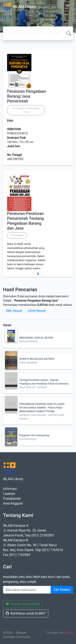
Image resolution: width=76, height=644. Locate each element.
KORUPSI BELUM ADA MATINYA (37, 359)
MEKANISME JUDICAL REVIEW (36, 338)
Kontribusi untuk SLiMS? (26, 613)
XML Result (14, 311)
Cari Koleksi (62, 590)
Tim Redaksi (17, 235)
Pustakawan (12, 499)
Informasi (10, 489)
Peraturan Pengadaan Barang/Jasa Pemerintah (27, 96)
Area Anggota (13, 503)
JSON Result (36, 311)
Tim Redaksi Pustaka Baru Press (26, 110)
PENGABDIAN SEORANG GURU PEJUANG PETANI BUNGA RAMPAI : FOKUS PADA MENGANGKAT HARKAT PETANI (42, 408)
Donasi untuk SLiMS (23, 604)
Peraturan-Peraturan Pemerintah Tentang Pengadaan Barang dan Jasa (25, 221)
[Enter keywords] (27, 590)
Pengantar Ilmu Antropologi (34, 435)
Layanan (9, 494)
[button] (38, 274)
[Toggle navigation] (67, 7)
